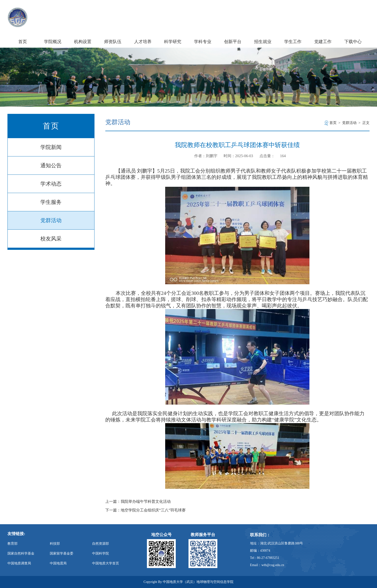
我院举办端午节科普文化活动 (146, 502)
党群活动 (51, 220)
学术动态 (51, 184)
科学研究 (173, 42)
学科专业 (203, 42)
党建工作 (323, 42)
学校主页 (315, 12)
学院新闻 (51, 147)
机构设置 (83, 42)
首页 (23, 42)
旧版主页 (360, 12)
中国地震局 (58, 563)
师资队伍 (113, 42)
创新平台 (233, 42)
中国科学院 (101, 553)
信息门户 (338, 12)
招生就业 (263, 42)
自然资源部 (101, 544)
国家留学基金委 (62, 553)
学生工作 (293, 42)
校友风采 (51, 239)
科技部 (55, 544)
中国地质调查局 (19, 563)
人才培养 (143, 42)
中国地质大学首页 (106, 563)
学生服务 (51, 202)
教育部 (13, 544)
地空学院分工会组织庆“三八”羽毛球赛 (153, 510)
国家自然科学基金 (21, 553)
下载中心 (353, 42)
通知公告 (51, 165)
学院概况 (53, 42)
